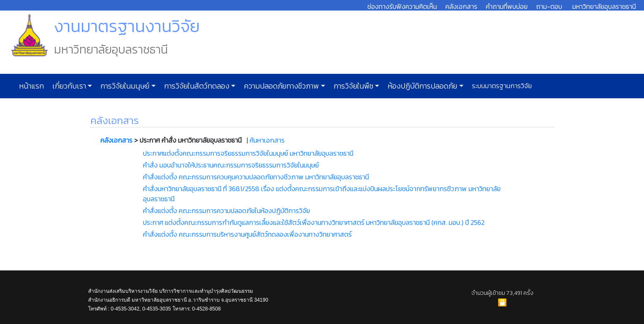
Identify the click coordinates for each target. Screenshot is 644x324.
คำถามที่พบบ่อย (507, 6)
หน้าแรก (31, 86)
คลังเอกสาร (461, 6)
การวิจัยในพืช (353, 86)
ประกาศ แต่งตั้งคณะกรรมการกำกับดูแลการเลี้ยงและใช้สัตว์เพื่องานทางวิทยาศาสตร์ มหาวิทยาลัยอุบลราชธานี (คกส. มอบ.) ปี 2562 (314, 222)
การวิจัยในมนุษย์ (124, 86)
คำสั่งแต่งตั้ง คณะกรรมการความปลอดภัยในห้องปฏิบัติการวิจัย (226, 211)
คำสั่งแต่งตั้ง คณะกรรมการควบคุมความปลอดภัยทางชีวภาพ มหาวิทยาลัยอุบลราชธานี (256, 177)
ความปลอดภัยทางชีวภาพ (280, 86)
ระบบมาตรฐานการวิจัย (501, 86)
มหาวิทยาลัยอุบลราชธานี (604, 6)
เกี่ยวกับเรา (68, 86)
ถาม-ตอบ (549, 6)
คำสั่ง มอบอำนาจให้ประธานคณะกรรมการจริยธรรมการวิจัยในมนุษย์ (231, 165)
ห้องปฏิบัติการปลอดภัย (422, 86)
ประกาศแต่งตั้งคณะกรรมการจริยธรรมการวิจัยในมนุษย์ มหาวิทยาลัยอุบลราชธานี (248, 153)
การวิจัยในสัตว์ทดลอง (196, 86)
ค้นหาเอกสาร (267, 140)
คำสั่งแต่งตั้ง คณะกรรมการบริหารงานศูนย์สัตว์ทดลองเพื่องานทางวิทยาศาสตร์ (247, 234)
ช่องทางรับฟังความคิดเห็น (402, 6)
